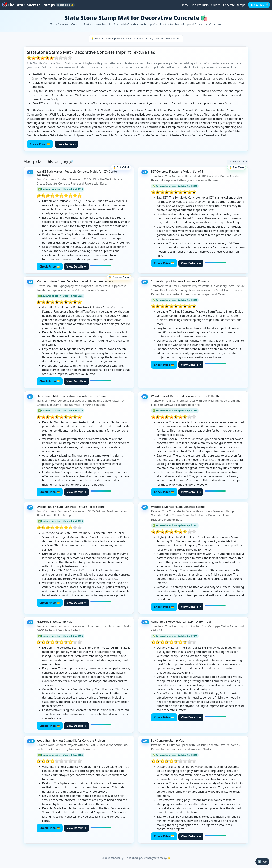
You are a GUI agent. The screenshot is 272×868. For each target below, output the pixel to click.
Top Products (200, 5)
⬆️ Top (262, 862)
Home (185, 5)
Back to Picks (67, 144)
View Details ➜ (76, 266)
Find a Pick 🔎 (259, 5)
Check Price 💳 (40, 144)
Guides (216, 5)
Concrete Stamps (234, 5)
